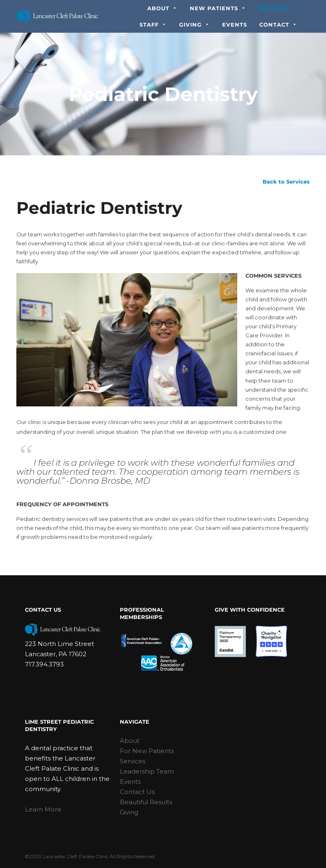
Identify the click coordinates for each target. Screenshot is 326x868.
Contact (278, 25)
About (162, 8)
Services (278, 8)
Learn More (43, 809)
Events (235, 25)
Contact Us (137, 792)
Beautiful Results (146, 802)
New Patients (218, 8)
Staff (153, 25)
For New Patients (147, 751)
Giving (194, 25)
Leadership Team (147, 771)
